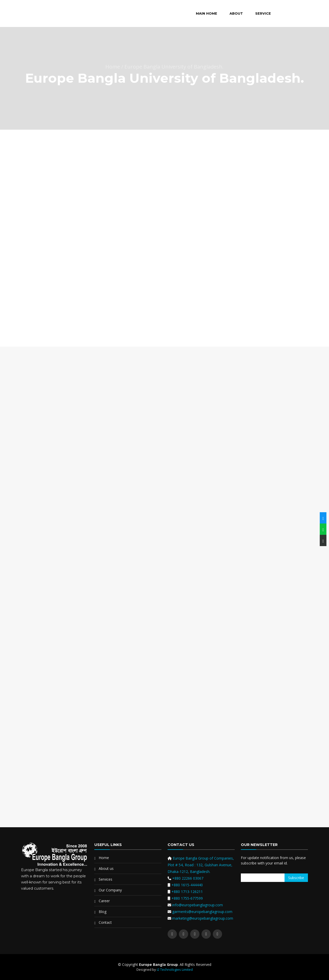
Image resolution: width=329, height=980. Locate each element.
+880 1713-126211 (187, 892)
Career (104, 901)
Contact (105, 922)
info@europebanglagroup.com (197, 905)
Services (106, 879)
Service (263, 13)
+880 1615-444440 (187, 885)
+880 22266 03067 (188, 878)
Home (104, 858)
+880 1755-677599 (187, 898)
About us (106, 868)
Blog (103, 912)
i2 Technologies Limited (175, 969)
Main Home (207, 13)
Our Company (110, 890)
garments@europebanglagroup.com (202, 912)
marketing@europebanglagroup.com (202, 918)
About (236, 13)
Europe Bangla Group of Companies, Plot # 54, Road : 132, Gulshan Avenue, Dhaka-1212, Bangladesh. (201, 865)
